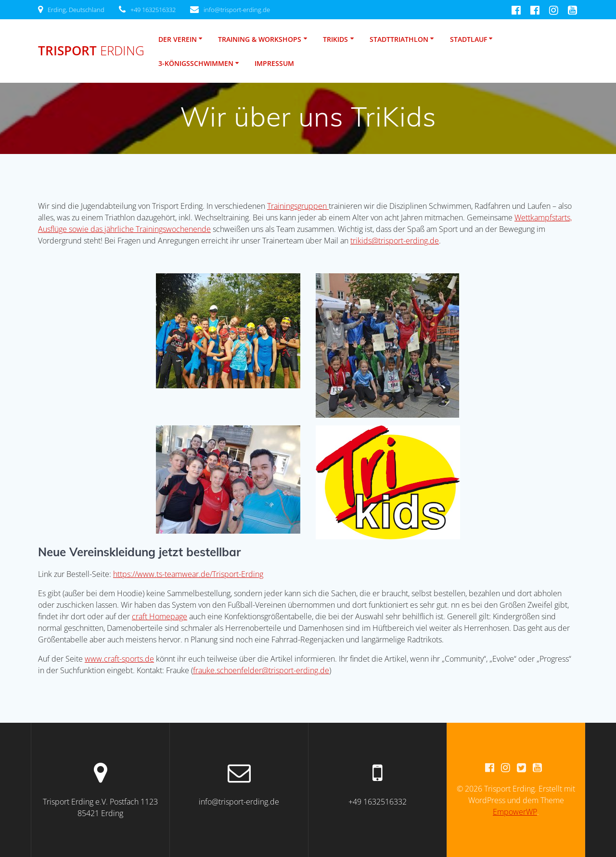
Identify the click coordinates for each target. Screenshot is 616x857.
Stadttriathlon (399, 39)
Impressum (274, 63)
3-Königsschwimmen (196, 63)
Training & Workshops (260, 39)
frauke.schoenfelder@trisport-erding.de (261, 670)
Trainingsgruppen (298, 206)
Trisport (91, 51)
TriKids (335, 39)
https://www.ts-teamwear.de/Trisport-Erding (188, 574)
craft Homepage (160, 616)
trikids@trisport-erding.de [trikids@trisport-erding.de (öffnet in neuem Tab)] (395, 241)
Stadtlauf (468, 39)
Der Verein (178, 39)
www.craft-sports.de (119, 659)
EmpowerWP (515, 812)
